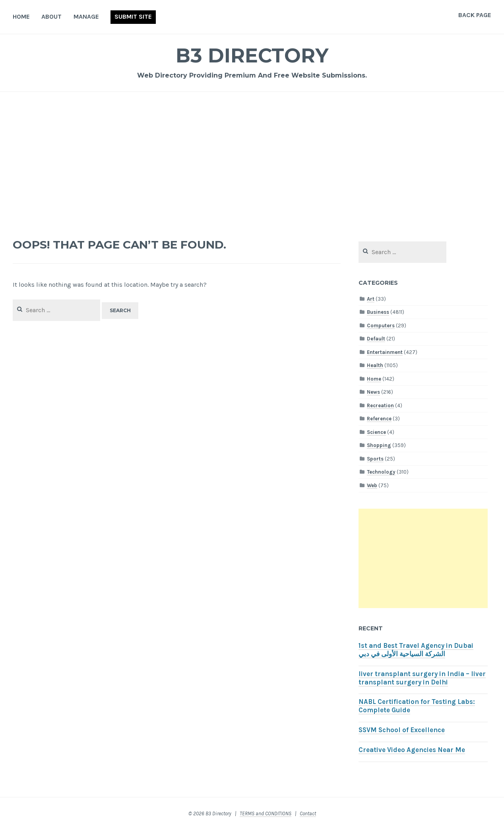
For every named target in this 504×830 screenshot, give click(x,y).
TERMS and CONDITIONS (266, 813)
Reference (379, 419)
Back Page (475, 15)
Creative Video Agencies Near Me (412, 750)
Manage (86, 17)
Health (375, 365)
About (51, 17)
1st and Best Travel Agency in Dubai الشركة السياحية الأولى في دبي (416, 650)
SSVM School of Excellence (402, 730)
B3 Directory (252, 55)
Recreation (380, 405)
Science (376, 432)
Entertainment (385, 352)
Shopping (379, 445)
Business (378, 312)
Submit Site (133, 17)
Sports (375, 459)
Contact (308, 813)
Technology (381, 472)
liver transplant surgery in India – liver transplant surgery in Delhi (422, 678)
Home (21, 17)
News (373, 392)
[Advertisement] (252, 161)
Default (376, 339)
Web (372, 485)
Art (371, 299)
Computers (381, 326)
